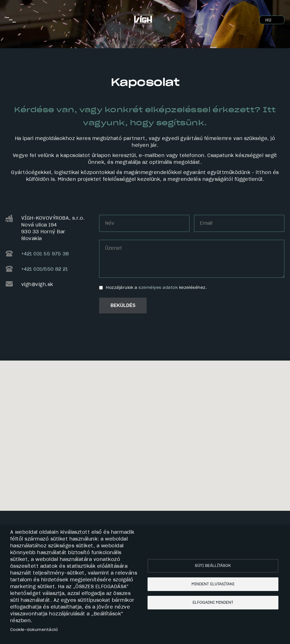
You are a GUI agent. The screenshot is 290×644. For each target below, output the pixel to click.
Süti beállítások (213, 566)
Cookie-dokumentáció (34, 630)
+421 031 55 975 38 (45, 254)
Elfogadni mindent (213, 603)
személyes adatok (158, 288)
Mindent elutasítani (213, 584)
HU (268, 20)
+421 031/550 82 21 (45, 269)
